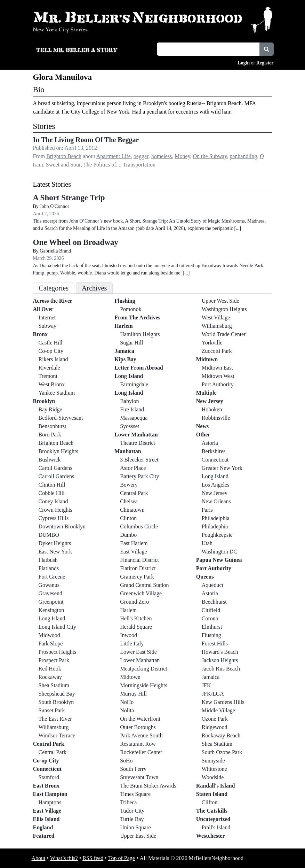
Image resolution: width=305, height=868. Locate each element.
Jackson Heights (220, 660)
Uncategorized (213, 819)
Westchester (211, 836)
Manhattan (128, 451)
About (39, 858)
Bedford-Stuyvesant (61, 418)
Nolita (127, 710)
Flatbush (48, 560)
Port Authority (218, 384)
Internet (47, 317)
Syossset (130, 426)
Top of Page (122, 858)
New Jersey (210, 401)
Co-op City (51, 351)
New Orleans (216, 501)
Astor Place (133, 468)
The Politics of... (102, 165)
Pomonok (131, 309)
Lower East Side (138, 652)
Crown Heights (55, 510)
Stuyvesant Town (139, 777)
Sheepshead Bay (57, 694)
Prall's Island (216, 827)
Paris (207, 510)
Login (244, 63)
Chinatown (132, 510)
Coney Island (53, 501)
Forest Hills (215, 644)
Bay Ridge (50, 409)
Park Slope (51, 644)
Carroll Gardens (57, 476)
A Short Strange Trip (69, 197)
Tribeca (128, 802)
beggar (141, 156)
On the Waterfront (140, 719)
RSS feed (93, 858)
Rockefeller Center (141, 752)
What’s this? (64, 858)
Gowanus (49, 585)
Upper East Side (138, 836)
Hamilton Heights (140, 334)
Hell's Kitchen (136, 618)
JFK (206, 685)
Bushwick (50, 460)
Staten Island (212, 794)
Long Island (52, 618)
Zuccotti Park (217, 351)
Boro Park (50, 435)
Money (182, 156)
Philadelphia (216, 518)
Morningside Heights (144, 685)
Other (203, 435)
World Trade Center (224, 334)
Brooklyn (44, 401)
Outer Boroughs (138, 727)
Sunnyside (213, 761)
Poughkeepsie (217, 535)
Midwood (49, 635)
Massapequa (134, 418)
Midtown (130, 677)
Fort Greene (52, 577)
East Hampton (50, 794)
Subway (48, 326)
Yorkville (212, 343)
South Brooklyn (56, 702)
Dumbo (128, 535)
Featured (44, 836)
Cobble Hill (52, 493)
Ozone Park (215, 719)
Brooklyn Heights (58, 451)
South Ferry (133, 769)
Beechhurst (214, 602)
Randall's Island (216, 786)
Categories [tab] (54, 288)
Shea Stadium (54, 685)
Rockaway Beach (221, 735)
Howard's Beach (220, 652)
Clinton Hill (52, 485)
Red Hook (50, 669)
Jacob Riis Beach (221, 669)
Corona (210, 618)
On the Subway (210, 156)
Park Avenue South (141, 735)
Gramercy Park (137, 577)
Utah (207, 543)
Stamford (49, 777)
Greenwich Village (141, 593)
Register (265, 63)
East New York (55, 552)
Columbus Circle (139, 526)
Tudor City (132, 811)
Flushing (125, 301)
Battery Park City (139, 476)
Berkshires (214, 451)
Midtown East (217, 368)
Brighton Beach (64, 156)
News (202, 426)
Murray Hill (133, 694)
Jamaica (124, 351)
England (43, 827)
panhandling (243, 156)
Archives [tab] (94, 288)
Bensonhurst (53, 426)
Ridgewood (215, 727)
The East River (55, 719)
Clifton (210, 802)
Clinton (128, 518)
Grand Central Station (144, 585)
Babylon (129, 401)
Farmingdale (134, 384)
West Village (216, 317)
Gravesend (50, 593)
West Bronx (52, 384)
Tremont (48, 376)
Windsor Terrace (57, 735)
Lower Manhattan (136, 435)
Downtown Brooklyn (62, 526)
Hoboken (212, 409)
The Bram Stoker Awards (148, 786)
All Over (43, 309)
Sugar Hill (131, 343)
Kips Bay (125, 359)
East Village (47, 811)
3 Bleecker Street (139, 460)
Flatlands (49, 568)
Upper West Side (220, 301)
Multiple (206, 393)
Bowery (129, 485)
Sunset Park (52, 710)
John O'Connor (54, 206)
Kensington (51, 610)
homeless (162, 156)
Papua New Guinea (219, 560)
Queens (205, 577)
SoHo (126, 761)
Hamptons (50, 802)
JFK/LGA (213, 694)
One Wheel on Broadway (76, 242)
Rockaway (50, 677)
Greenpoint (51, 602)
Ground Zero (134, 602)
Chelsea (129, 501)
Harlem (123, 326)
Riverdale (49, 368)
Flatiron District (138, 568)
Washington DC (219, 552)
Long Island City (57, 627)
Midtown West (218, 376)
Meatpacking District (144, 669)
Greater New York (222, 468)
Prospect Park (54, 660)
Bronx (40, 334)
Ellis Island (46, 819)
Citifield (211, 610)
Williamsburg (54, 727)
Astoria (210, 443)
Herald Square (136, 627)
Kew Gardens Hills (223, 702)
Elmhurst (212, 627)
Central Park (49, 744)
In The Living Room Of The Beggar (86, 140)
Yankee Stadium (57, 393)
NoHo (127, 702)
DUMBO (49, 535)
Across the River (53, 301)
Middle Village (218, 710)
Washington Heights (224, 309)
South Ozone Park (222, 752)
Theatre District (138, 443)
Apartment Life (114, 156)
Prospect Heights (58, 652)
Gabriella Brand (55, 251)
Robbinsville (216, 418)
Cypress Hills (54, 518)
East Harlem (134, 543)
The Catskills (212, 811)
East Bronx (46, 786)
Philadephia (215, 526)
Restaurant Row (138, 744)
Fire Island (132, 409)
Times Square (135, 794)
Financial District (139, 560)
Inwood (129, 635)
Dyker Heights (55, 543)
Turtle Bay (132, 819)
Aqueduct (212, 585)
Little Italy (132, 644)
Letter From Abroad (139, 368)
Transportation (139, 165)
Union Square (135, 827)
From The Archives (137, 317)
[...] (238, 228)
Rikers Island (53, 359)
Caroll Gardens (55, 468)
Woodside (213, 777)
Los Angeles (216, 485)
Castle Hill (51, 343)
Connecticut (47, 769)
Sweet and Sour (63, 165)
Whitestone (214, 769)
